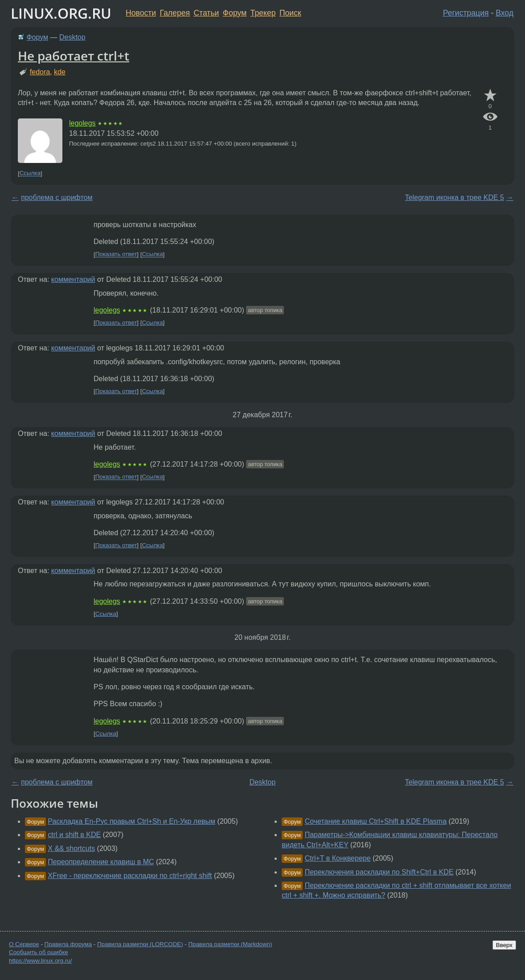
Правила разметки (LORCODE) (140, 944)
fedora (40, 72)
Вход (504, 13)
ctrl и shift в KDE (74, 835)
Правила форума (68, 944)
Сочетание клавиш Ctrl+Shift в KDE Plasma (376, 821)
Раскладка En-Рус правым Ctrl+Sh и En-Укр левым (131, 821)
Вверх (504, 945)
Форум (235, 13)
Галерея (175, 13)
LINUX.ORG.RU (61, 13)
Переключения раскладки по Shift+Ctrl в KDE (379, 872)
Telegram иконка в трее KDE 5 (455, 197)
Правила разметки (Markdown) (230, 944)
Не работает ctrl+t (74, 56)
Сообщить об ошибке (39, 952)
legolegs (82, 123)
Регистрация (466, 13)
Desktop (72, 37)
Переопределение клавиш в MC (101, 862)
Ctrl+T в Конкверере (338, 858)
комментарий (73, 279)
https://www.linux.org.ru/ (40, 961)
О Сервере (24, 944)
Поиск (290, 13)
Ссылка (30, 173)
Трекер (263, 13)
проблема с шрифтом (57, 197)
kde (60, 72)
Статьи (206, 13)
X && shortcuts (71, 848)
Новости (141, 13)
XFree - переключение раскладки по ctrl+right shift (130, 876)
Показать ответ (116, 254)
